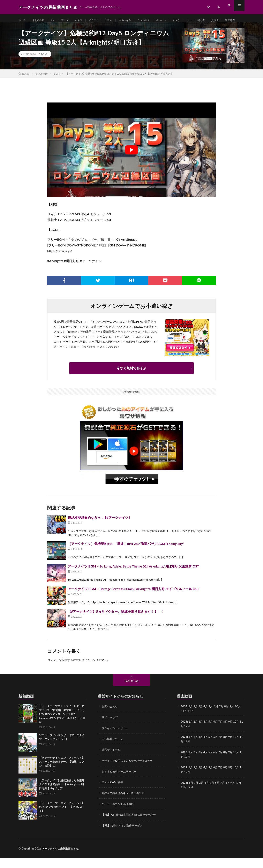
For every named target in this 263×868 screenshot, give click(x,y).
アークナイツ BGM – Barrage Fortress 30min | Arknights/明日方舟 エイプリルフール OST (133, 601)
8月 (228, 733)
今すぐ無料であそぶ (131, 380)
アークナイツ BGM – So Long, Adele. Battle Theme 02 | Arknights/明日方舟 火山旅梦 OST (133, 578)
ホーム (23, 20)
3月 (202, 718)
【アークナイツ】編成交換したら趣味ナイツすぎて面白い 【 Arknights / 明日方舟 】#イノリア (62, 796)
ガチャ (117, 20)
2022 (184, 778)
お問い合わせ (110, 718)
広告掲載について (113, 750)
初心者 (219, 20)
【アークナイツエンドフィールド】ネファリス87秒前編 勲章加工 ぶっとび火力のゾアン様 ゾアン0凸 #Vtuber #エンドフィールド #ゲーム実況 (62, 726)
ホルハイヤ (135, 20)
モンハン (175, 20)
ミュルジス (156, 20)
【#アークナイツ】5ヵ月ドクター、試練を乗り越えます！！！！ (116, 623)
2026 (184, 718)
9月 (233, 733)
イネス (84, 20)
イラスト (101, 20)
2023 (184, 763)
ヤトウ (191, 20)
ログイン (85, 672)
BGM (44, 66)
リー (205, 20)
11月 (184, 738)
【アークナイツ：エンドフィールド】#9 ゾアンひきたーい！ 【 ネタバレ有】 (62, 819)
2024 (184, 748)
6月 (218, 733)
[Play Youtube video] (131, 162)
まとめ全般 (41, 20)
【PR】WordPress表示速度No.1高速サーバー (131, 825)
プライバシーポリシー (116, 740)
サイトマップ (110, 729)
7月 (223, 733)
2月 (196, 718)
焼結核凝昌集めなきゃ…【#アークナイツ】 (100, 530)
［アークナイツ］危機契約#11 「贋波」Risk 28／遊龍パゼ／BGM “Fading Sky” (126, 556)
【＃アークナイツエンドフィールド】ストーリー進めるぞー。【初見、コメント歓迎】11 (62, 774)
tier (56, 20)
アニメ (69, 20)
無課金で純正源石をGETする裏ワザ (125, 804)
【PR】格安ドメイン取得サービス (124, 836)
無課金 (234, 20)
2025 (184, 733)
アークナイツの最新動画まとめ (62, 859)
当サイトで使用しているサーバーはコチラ (129, 772)
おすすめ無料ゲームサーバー (120, 782)
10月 (240, 733)
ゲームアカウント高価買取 (119, 814)
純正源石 (28, 28)
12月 (191, 738)
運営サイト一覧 (112, 761)
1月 (191, 718)
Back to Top (131, 693)
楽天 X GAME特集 (113, 793)
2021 (184, 793)
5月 (212, 733)
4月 (207, 718)
